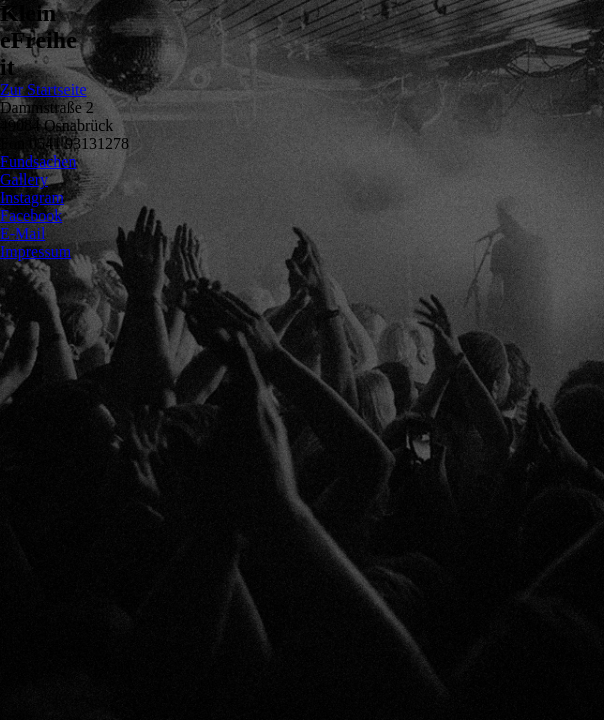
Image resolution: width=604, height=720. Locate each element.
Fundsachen (38, 161)
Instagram (32, 197)
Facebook (31, 215)
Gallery (24, 179)
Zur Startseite (43, 89)
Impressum (35, 251)
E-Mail (22, 233)
